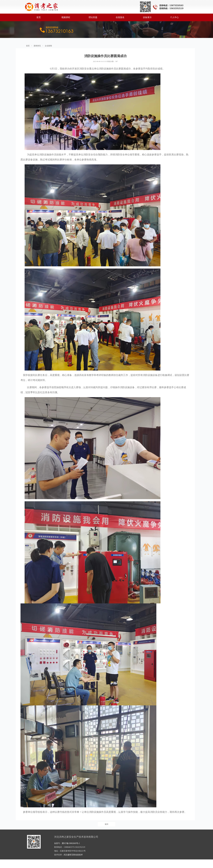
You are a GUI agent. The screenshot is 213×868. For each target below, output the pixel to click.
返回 (106, 833)
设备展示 (147, 17)
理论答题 (93, 17)
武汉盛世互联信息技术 (73, 863)
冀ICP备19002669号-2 (71, 852)
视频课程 (66, 17)
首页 (39, 17)
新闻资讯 (37, 46)
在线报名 (120, 17)
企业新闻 (48, 46)
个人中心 (174, 17)
